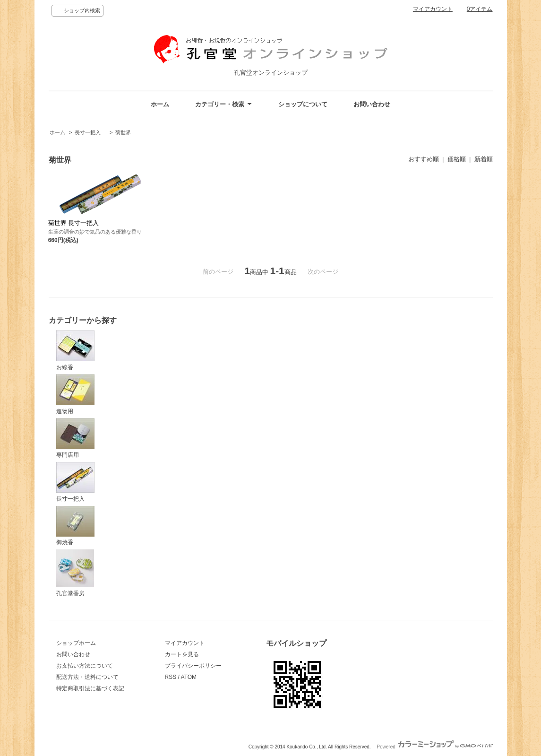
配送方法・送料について (87, 677)
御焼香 (75, 526)
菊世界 (123, 132)
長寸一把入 (90, 132)
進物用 (75, 395)
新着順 (484, 159)
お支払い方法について (85, 666)
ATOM (189, 677)
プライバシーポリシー (193, 666)
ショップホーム (76, 643)
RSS (171, 677)
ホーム (160, 104)
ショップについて (303, 104)
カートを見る (182, 654)
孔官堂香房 (75, 573)
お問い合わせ (372, 104)
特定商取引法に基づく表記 (90, 688)
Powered (434, 747)
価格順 (457, 159)
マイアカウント (433, 9)
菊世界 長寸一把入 (74, 223)
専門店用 (75, 439)
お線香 (75, 351)
